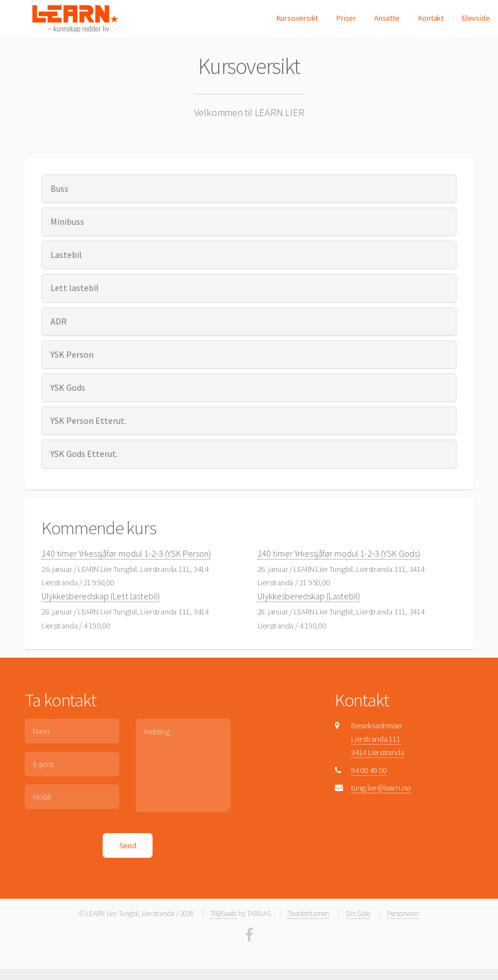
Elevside (476, 18)
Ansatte (387, 18)
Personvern (403, 914)
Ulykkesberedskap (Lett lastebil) (101, 596)
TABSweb (223, 914)
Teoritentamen (308, 914)
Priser (346, 18)
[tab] (249, 189)
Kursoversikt (297, 18)
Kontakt (431, 18)
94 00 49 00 (369, 770)
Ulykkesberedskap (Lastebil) (309, 596)
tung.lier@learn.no (381, 788)
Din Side (358, 914)
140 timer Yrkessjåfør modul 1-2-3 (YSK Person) (126, 553)
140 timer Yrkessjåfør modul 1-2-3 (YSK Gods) (339, 553)
